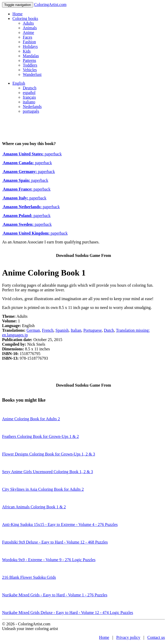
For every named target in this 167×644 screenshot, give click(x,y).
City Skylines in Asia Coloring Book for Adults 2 (43, 489)
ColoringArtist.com (50, 5)
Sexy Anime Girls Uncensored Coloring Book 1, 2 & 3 (48, 472)
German (33, 330)
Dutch (109, 330)
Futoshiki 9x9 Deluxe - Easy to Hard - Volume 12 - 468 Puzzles (55, 542)
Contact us (156, 637)
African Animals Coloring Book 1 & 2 (34, 507)
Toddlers (30, 65)
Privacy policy (128, 637)
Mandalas (31, 56)
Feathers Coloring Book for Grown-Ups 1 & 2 (40, 436)
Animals (30, 28)
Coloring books (25, 19)
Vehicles (30, 70)
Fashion (29, 42)
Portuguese (93, 330)
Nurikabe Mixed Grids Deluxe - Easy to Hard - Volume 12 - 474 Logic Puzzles (68, 613)
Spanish (62, 330)
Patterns (30, 60)
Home (17, 14)
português (31, 111)
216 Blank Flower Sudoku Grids (29, 577)
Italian (76, 330)
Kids (27, 51)
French (48, 330)
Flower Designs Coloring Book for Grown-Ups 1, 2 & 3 (49, 454)
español (29, 93)
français (29, 97)
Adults (28, 23)
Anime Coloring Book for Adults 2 (31, 419)
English (19, 83)
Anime (28, 32)
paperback (32, 154)
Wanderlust (32, 74)
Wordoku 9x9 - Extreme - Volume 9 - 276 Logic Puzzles (49, 560)
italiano (29, 102)
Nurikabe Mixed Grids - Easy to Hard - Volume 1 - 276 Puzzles (55, 595)
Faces (27, 37)
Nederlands (32, 107)
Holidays (30, 46)
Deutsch (30, 88)
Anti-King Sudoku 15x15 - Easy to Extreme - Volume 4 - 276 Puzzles (60, 524)
